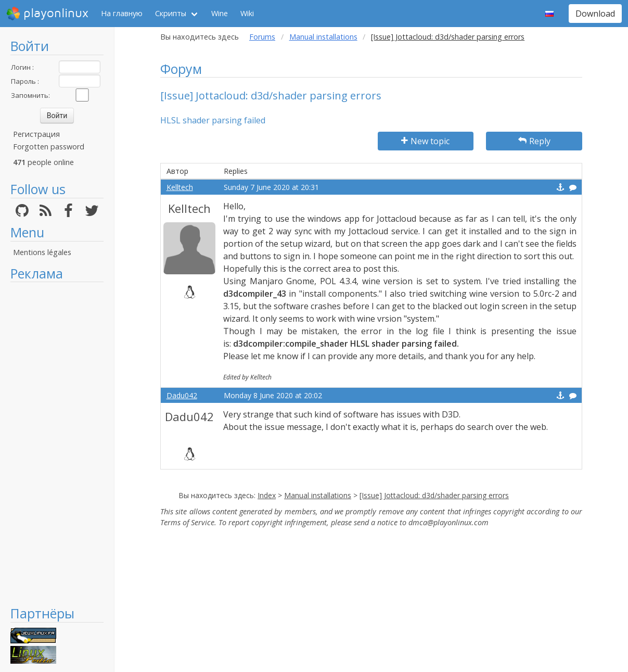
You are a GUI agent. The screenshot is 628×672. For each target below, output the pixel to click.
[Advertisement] (57, 443)
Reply (534, 141)
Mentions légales (42, 252)
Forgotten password (49, 147)
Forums (262, 37)
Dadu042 (182, 395)
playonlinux (47, 14)
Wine (220, 13)
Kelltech (180, 187)
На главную (122, 13)
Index (267, 495)
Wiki (247, 13)
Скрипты (171, 13)
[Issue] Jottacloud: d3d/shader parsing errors (434, 495)
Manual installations (323, 37)
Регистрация (36, 134)
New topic (425, 141)
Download (595, 14)
